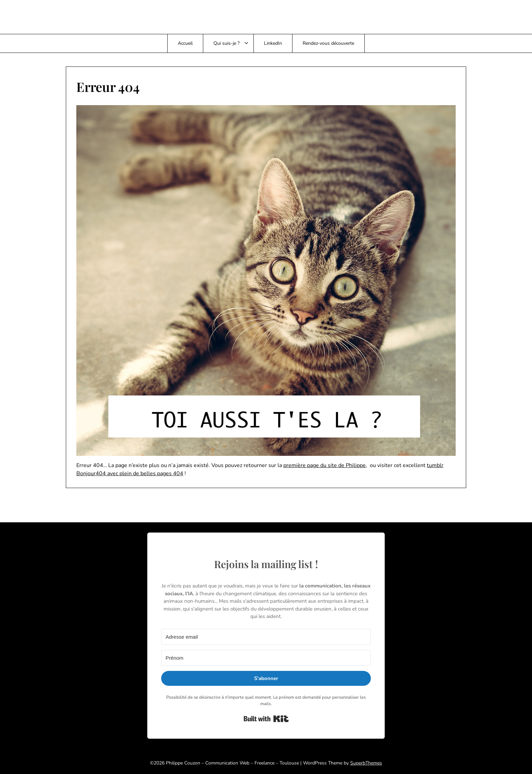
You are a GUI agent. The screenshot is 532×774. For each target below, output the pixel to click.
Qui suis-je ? (226, 43)
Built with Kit (266, 719)
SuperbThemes (366, 763)
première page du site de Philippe (325, 465)
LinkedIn (273, 43)
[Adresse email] (266, 637)
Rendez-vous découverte (328, 43)
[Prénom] (266, 658)
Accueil (185, 43)
